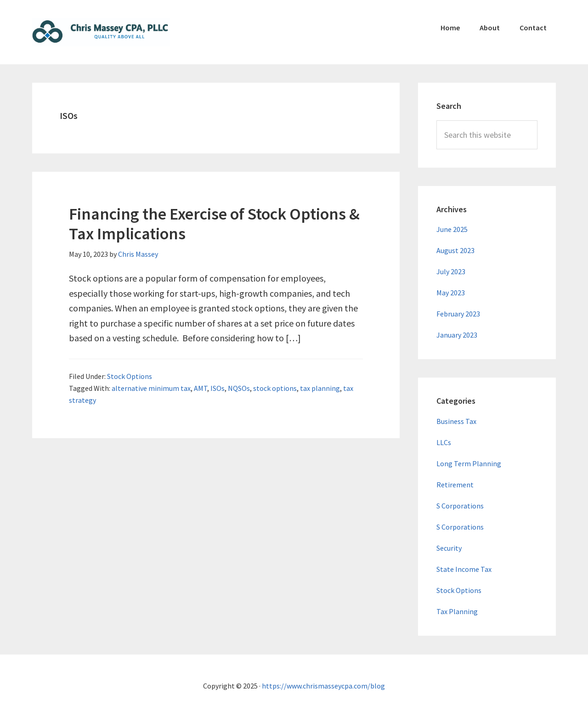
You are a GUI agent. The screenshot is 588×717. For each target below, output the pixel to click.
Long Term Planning (469, 463)
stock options (275, 388)
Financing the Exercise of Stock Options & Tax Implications (214, 224)
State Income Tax (464, 569)
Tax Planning (457, 611)
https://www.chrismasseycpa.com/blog (323, 686)
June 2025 (452, 229)
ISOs (218, 388)
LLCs (444, 442)
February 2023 (458, 314)
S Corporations (460, 506)
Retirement (455, 485)
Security (449, 548)
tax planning (320, 388)
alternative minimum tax (151, 388)
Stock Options (130, 376)
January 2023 (457, 335)
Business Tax (456, 421)
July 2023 (451, 271)
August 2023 (455, 250)
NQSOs (239, 388)
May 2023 (451, 293)
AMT (201, 388)
